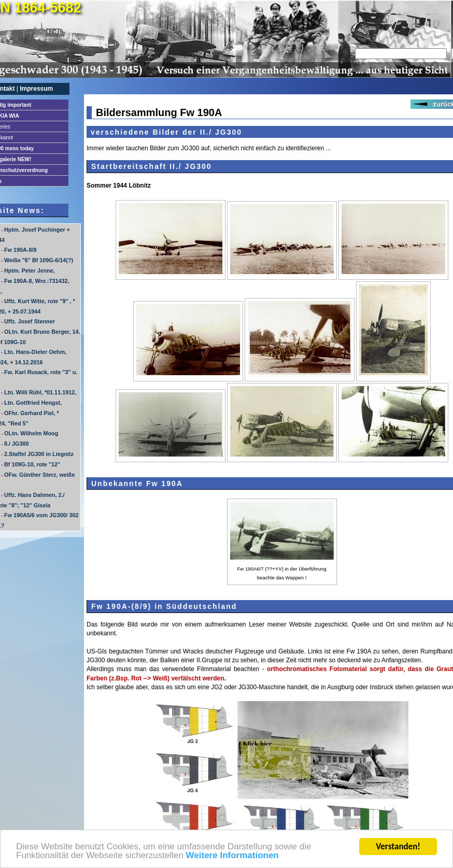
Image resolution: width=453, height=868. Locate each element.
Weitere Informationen (232, 856)
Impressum (36, 89)
